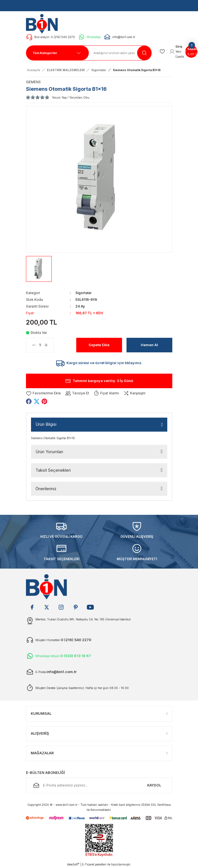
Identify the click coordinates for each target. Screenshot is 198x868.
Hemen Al (149, 345)
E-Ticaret (88, 864)
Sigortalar (84, 293)
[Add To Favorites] (43, 393)
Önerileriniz (46, 489)
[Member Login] (177, 52)
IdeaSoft (73, 864)
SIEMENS (33, 82)
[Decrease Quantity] (31, 345)
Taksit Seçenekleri (53, 470)
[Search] (120, 53)
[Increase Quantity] (49, 345)
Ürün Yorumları (49, 452)
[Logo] (43, 24)
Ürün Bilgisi (46, 424)
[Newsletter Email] (99, 785)
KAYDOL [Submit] (154, 785)
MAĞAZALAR (42, 753)
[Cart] (191, 52)
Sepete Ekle (99, 345)
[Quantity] (40, 345)
